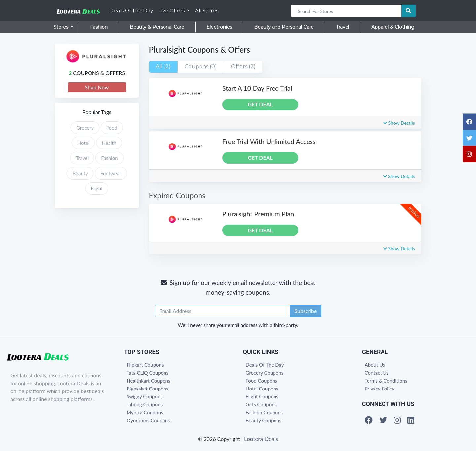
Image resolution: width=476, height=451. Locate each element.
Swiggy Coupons (145, 396)
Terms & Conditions (386, 381)
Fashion (99, 27)
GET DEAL (260, 104)
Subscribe (306, 311)
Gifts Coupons (261, 404)
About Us (375, 365)
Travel (343, 27)
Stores (62, 27)
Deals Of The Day (131, 10)
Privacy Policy (380, 389)
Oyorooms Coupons (148, 420)
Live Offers (172, 10)
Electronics (219, 27)
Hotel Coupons (262, 389)
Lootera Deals (261, 439)
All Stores (207, 10)
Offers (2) (243, 67)
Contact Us (377, 373)
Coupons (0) (201, 67)
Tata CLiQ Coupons (147, 373)
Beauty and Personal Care (284, 27)
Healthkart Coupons (148, 381)
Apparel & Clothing (393, 27)
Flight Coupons (262, 396)
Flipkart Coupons (145, 365)
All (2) (163, 67)
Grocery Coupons (265, 373)
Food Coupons (262, 381)
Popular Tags (97, 112)
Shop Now (97, 87)
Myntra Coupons (145, 412)
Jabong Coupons (145, 404)
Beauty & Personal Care (157, 27)
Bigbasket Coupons (147, 389)
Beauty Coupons (264, 420)
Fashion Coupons (264, 412)
